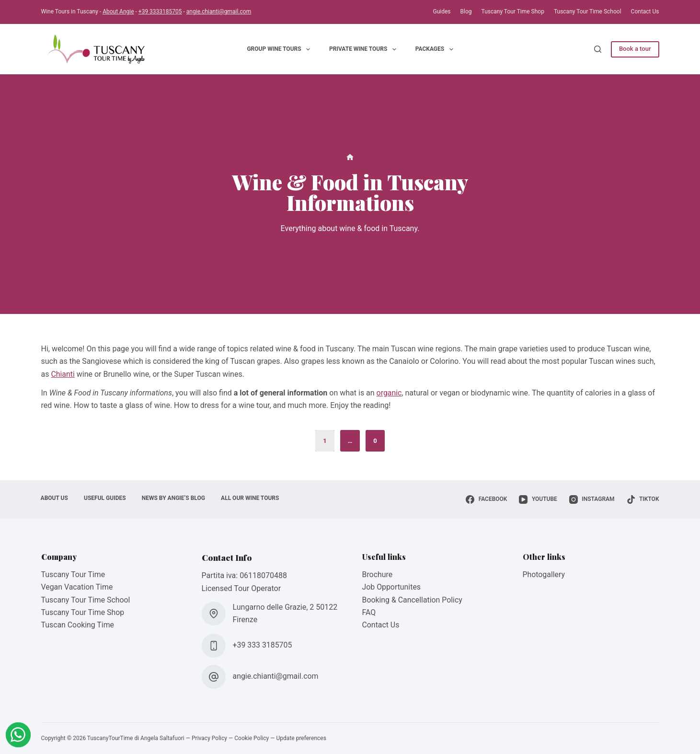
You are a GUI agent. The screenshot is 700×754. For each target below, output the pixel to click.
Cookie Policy (252, 738)
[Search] (598, 49)
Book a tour (635, 49)
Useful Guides (106, 498)
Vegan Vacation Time (77, 587)
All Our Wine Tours (253, 498)
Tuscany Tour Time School (588, 12)
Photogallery (544, 574)
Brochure (378, 574)
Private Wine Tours (365, 49)
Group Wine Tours (280, 49)
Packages (436, 49)
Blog (466, 12)
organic (389, 393)
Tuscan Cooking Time (78, 625)
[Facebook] (486, 499)
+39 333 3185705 (263, 645)
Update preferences (301, 738)
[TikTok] (643, 499)
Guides (442, 12)
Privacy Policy (209, 738)
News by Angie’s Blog (175, 498)
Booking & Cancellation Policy (413, 600)
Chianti (63, 374)
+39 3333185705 (160, 12)
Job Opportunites (392, 587)
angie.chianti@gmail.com (219, 12)
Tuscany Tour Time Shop (513, 12)
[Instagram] (592, 499)
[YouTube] (538, 499)
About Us (55, 498)
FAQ (369, 612)
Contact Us (645, 12)
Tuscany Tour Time (74, 574)
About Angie (118, 12)
